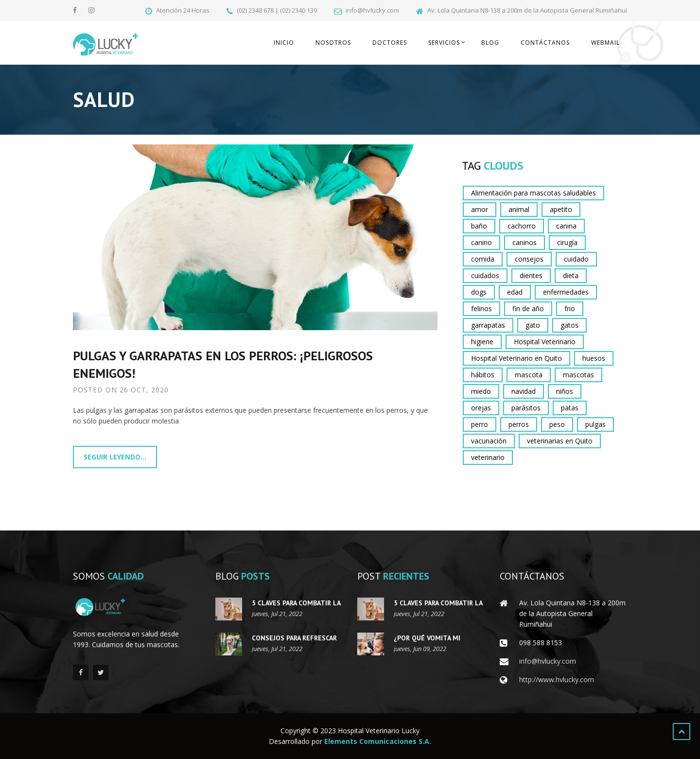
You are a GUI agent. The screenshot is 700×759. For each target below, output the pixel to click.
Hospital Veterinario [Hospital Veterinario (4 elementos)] (545, 342)
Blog (490, 43)
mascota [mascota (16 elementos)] (529, 375)
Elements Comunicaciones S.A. (378, 741)
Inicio (284, 43)
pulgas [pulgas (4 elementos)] (595, 424)
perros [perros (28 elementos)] (519, 424)
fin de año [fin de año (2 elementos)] (528, 309)
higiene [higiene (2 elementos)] (482, 342)
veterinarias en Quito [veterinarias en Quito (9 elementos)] (560, 441)
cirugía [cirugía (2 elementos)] (567, 242)
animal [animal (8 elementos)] (519, 209)
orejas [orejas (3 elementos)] (481, 408)
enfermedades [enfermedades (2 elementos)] (566, 292)
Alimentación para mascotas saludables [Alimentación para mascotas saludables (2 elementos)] (534, 193)
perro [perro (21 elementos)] (480, 424)
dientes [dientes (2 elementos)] (531, 275)
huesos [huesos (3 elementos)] (594, 358)
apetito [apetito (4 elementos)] (561, 209)
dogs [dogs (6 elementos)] (479, 292)
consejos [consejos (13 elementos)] (529, 259)
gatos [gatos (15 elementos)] (569, 325)
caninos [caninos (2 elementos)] (525, 242)
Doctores (390, 43)
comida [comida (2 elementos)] (483, 259)
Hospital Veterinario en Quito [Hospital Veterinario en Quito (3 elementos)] (516, 358)
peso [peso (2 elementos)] (557, 424)
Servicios (444, 43)
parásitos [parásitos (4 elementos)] (526, 408)
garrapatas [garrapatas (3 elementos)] (488, 325)
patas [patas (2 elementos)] (570, 408)
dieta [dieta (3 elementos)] (571, 275)
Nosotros (333, 43)
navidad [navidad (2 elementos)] (524, 391)
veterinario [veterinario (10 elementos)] (488, 457)
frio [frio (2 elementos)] (570, 309)
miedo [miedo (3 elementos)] (481, 391)
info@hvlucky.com (548, 661)
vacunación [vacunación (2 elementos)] (489, 441)
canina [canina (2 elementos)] (566, 226)
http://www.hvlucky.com (557, 680)
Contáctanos (545, 43)
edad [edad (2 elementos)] (515, 292)
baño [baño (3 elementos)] (479, 226)
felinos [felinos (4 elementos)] (481, 309)
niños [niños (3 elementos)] (565, 391)
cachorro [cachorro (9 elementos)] (522, 226)
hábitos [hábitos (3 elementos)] (483, 375)
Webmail (605, 43)
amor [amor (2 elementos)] (480, 209)
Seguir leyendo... (115, 457)
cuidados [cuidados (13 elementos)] (485, 275)
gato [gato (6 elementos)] (533, 325)
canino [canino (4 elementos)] (481, 242)
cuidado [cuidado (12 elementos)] (576, 259)
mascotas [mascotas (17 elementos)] (578, 375)
